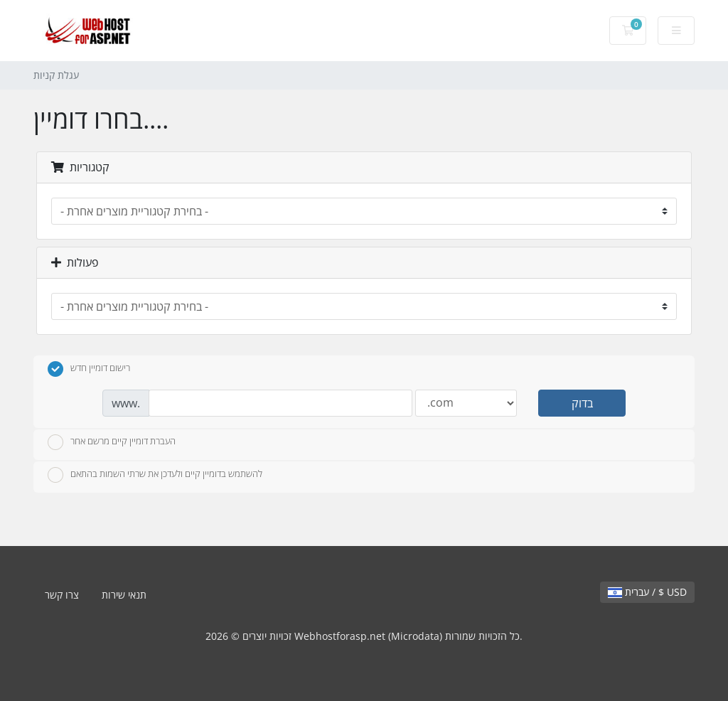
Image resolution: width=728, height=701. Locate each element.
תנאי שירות (124, 595)
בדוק (582, 403)
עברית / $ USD (647, 592)
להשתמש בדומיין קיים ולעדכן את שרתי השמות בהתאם (155, 475)
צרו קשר (62, 595)
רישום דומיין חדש (89, 369)
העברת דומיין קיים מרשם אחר (112, 442)
